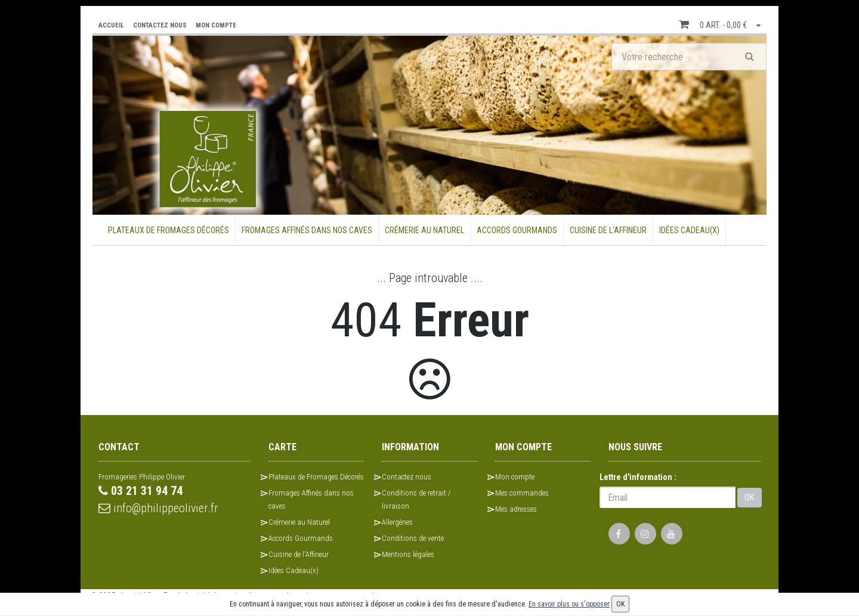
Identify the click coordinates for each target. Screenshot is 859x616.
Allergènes (397, 522)
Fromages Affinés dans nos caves (307, 230)
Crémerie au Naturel (424, 230)
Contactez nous (407, 477)
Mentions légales (408, 554)
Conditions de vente (413, 538)
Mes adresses (516, 509)
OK (750, 497)
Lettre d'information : (638, 477)
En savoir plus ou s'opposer (569, 604)
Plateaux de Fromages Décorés (169, 230)
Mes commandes (522, 493)
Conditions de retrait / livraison (416, 499)
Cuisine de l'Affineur (608, 230)
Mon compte (515, 477)
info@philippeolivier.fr (158, 508)
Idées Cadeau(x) (689, 230)
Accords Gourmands (517, 230)
